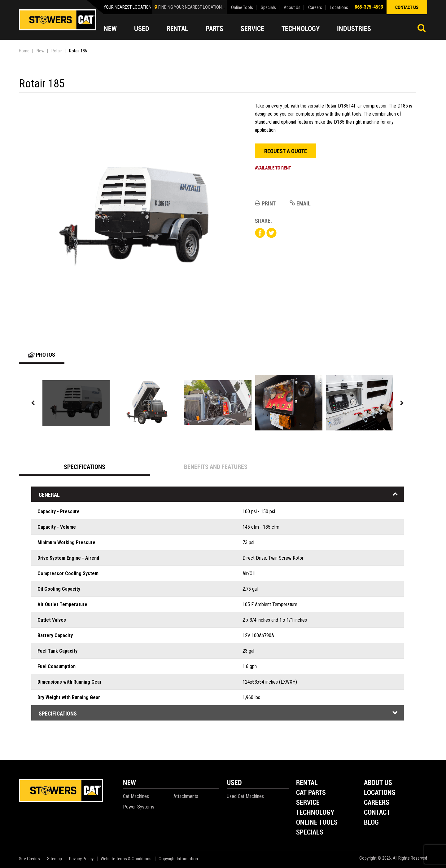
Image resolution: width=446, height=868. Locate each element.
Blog (371, 823)
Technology (301, 29)
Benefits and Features (216, 467)
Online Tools (242, 8)
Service (252, 29)
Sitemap (55, 859)
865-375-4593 (369, 7)
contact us (407, 7)
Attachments (186, 797)
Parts (214, 29)
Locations (339, 8)
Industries (354, 29)
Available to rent (273, 168)
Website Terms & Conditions (126, 859)
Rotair (57, 51)
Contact (377, 813)
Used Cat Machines (245, 797)
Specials (268, 8)
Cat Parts (311, 793)
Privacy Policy (81, 859)
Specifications (85, 467)
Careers (315, 8)
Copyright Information (178, 859)
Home (24, 51)
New (110, 29)
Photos (42, 355)
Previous (33, 403)
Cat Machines (136, 797)
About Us (292, 8)
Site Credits (29, 859)
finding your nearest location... (191, 7)
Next (402, 403)
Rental (177, 29)
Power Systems (139, 807)
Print (265, 203)
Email (300, 203)
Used (142, 29)
